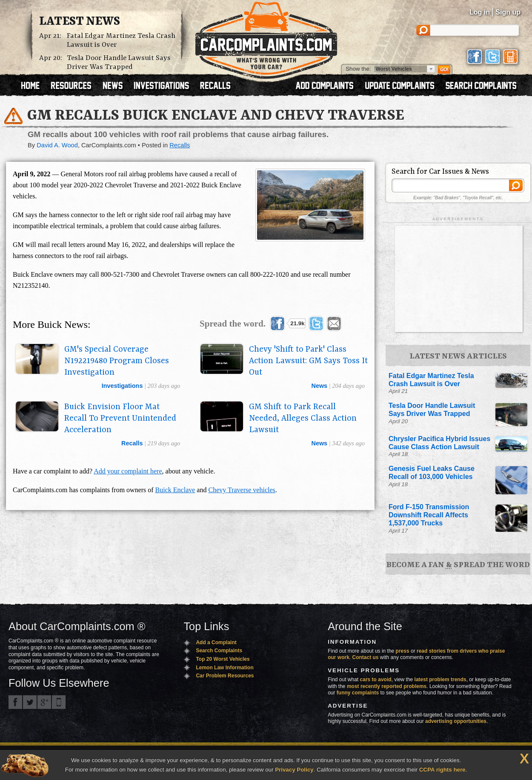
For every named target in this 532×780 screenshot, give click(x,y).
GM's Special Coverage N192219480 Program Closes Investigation (117, 361)
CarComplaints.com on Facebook (15, 702)
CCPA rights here (442, 770)
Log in (480, 12)
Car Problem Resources (225, 676)
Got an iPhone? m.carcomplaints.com (59, 702)
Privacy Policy (294, 770)
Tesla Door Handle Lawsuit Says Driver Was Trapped (119, 63)
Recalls (180, 145)
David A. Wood (57, 145)
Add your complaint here (128, 471)
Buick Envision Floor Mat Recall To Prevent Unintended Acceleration (120, 419)
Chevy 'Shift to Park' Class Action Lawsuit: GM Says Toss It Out (308, 361)
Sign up (508, 12)
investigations (122, 386)
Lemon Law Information (225, 668)
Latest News (80, 22)
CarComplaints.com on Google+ (44, 702)
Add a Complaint (216, 642)
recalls (132, 443)
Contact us (366, 657)
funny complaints (358, 693)
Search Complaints (219, 651)
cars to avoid (376, 680)
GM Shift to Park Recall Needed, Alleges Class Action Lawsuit (303, 419)
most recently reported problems (387, 686)
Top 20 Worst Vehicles (223, 659)
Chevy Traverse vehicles (242, 490)
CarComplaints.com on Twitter (30, 702)
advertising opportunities (456, 721)
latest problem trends (440, 680)
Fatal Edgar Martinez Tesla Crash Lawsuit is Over (121, 40)
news (319, 386)
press (403, 651)
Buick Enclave (175, 490)
